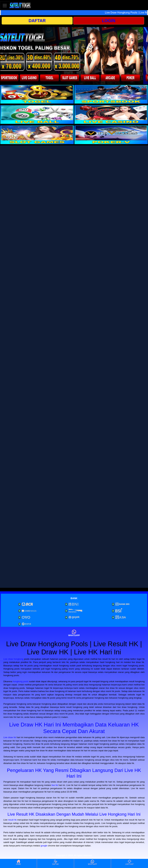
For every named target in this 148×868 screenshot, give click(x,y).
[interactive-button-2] (111, 94)
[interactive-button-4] (111, 115)
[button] (6, 56)
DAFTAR (37, 21)
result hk (12, 820)
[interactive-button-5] (37, 135)
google (44, 846)
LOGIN (109, 21)
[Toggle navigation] (5, 5)
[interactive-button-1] (37, 94)
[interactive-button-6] (111, 135)
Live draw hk (10, 737)
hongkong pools (21, 681)
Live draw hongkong (13, 659)
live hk (55, 785)
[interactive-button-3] (37, 115)
